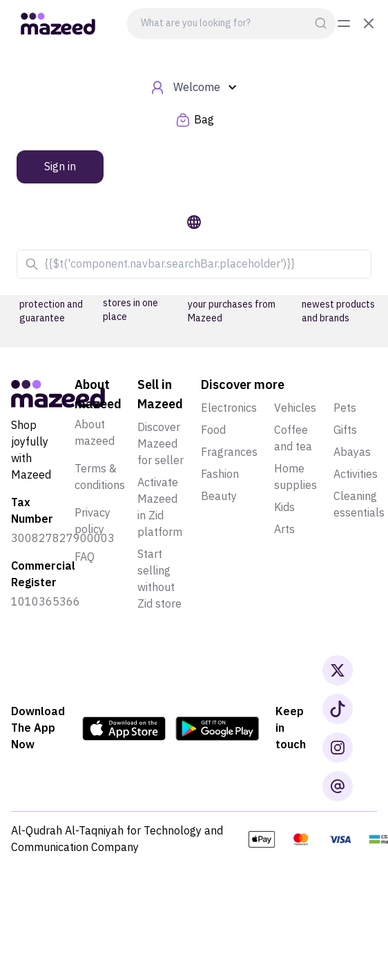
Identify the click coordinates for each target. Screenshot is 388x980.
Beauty (219, 497)
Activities (356, 474)
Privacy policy (93, 521)
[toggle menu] (356, 23)
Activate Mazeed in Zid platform (160, 508)
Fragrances (229, 452)
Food (213, 430)
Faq (85, 557)
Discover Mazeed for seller (161, 444)
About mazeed (95, 433)
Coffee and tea (293, 439)
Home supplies (295, 477)
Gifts (345, 430)
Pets (345, 408)
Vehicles (295, 408)
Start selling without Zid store (159, 579)
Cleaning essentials (359, 505)
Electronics (229, 408)
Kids (284, 508)
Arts (284, 530)
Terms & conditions (100, 477)
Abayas (352, 452)
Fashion (220, 474)
